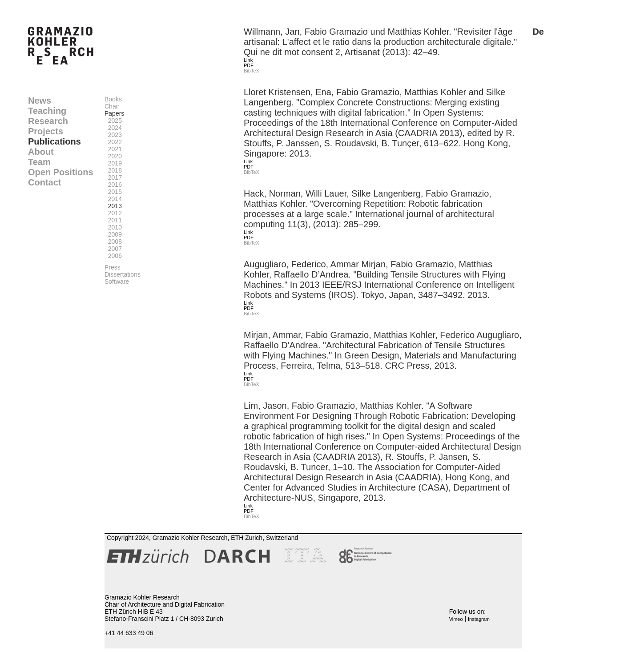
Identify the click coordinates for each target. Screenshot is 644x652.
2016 (113, 185)
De (538, 32)
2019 (113, 163)
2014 (113, 199)
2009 (113, 234)
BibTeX (252, 71)
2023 (113, 135)
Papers (114, 113)
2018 (113, 170)
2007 (113, 249)
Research (48, 121)
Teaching (47, 111)
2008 (113, 241)
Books (113, 99)
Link (248, 60)
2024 (113, 128)
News (40, 101)
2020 (113, 156)
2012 (113, 213)
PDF (249, 65)
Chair (112, 106)
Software (117, 282)
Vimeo (456, 619)
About (41, 152)
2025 (113, 121)
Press (113, 267)
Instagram (479, 619)
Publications (54, 141)
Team (39, 162)
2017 (113, 177)
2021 (113, 149)
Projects (46, 131)
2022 (113, 142)
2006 (113, 256)
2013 (113, 206)
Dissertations (123, 274)
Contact (44, 182)
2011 (113, 220)
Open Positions (61, 172)
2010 (113, 227)
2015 (113, 192)
